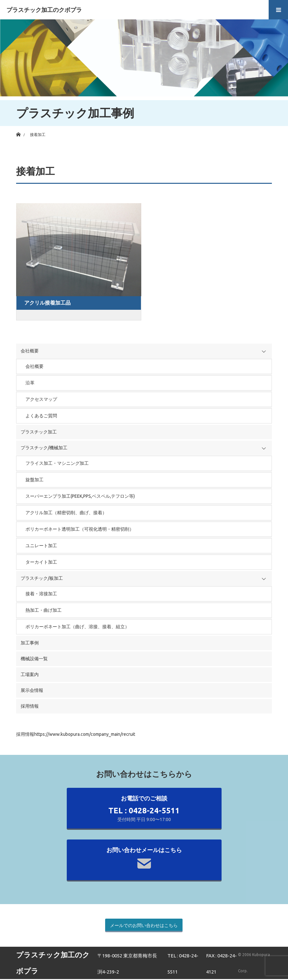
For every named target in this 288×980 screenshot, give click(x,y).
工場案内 (30, 674)
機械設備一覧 (34, 659)
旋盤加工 (35, 480)
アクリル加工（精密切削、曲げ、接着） (66, 513)
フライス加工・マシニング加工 (57, 463)
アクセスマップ (41, 399)
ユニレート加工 (41, 546)
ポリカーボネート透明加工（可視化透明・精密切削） (80, 529)
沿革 (30, 383)
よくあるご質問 (41, 416)
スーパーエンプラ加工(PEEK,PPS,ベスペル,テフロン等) (80, 496)
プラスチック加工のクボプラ (44, 10)
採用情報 (30, 706)
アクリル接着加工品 (47, 303)
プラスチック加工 (39, 432)
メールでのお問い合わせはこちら (144, 925)
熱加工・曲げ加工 (44, 610)
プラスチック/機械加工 (44, 448)
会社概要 (30, 351)
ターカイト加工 (41, 562)
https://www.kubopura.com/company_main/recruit (85, 734)
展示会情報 (32, 690)
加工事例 (30, 643)
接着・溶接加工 (41, 594)
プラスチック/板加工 (42, 578)
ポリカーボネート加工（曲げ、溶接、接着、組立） (77, 627)
